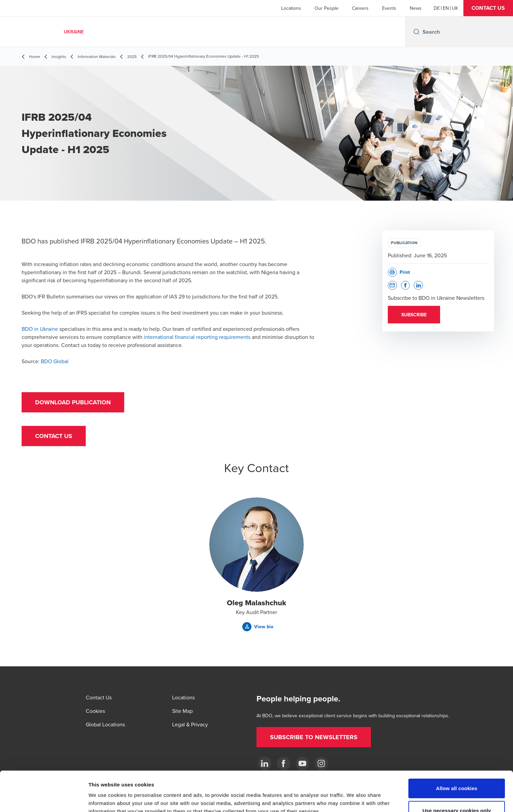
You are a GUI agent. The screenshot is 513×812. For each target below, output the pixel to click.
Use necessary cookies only (457, 773)
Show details (354, 799)
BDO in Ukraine (40, 329)
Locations (291, 8)
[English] (446, 8)
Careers (360, 8)
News (416, 8)
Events (389, 8)
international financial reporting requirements (197, 337)
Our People (327, 8)
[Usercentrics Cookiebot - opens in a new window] (44, 799)
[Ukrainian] (455, 8)
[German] (437, 8)
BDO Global (55, 361)
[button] (488, 8)
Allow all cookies (457, 751)
